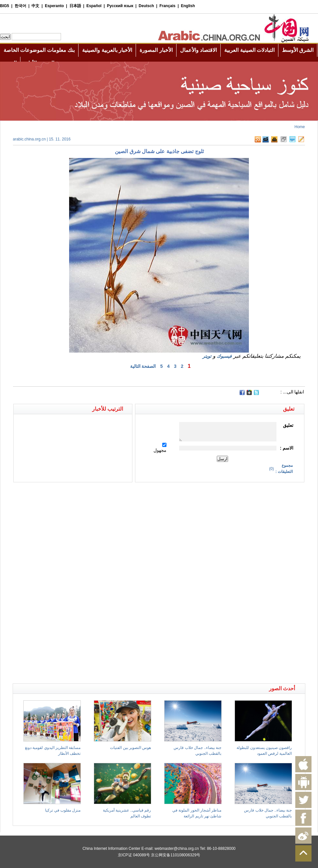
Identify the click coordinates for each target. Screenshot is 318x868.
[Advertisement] (86, 494)
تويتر (207, 356)
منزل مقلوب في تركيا (63, 810)
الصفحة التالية (143, 366)
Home (300, 127)
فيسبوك (224, 356)
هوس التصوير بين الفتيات (130, 748)
